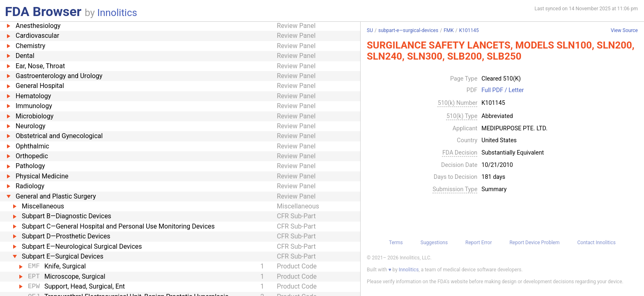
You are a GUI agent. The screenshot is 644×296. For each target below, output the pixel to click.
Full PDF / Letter (503, 90)
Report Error (478, 243)
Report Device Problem (534, 243)
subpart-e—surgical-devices (408, 30)
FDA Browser (43, 12)
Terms (396, 243)
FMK (449, 30)
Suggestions (434, 243)
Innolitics (117, 13)
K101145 (469, 30)
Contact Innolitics (596, 243)
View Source (624, 31)
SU (370, 30)
